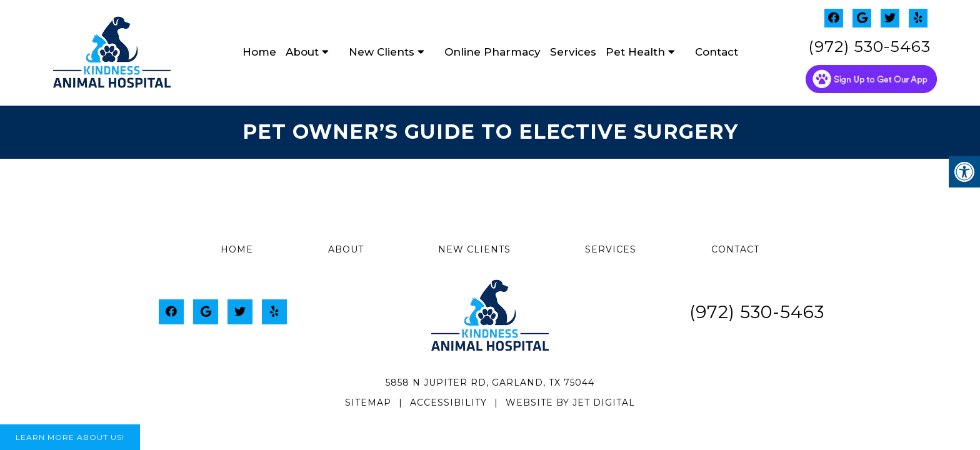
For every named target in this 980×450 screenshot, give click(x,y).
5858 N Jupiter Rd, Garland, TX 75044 (490, 382)
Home (259, 52)
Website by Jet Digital (570, 402)
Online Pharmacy (492, 52)
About (302, 52)
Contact (717, 52)
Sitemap (368, 402)
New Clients (382, 52)
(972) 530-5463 (869, 46)
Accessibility (448, 402)
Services (573, 52)
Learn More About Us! (70, 437)
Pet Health (635, 52)
